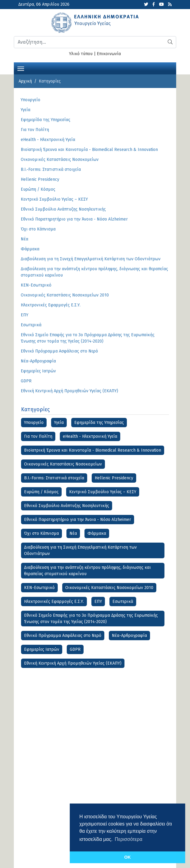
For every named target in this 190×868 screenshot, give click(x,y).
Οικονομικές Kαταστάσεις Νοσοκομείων (63, 464)
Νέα (73, 533)
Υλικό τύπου (81, 54)
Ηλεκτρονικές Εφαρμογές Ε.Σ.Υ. (54, 602)
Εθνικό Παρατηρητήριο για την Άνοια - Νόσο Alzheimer (78, 520)
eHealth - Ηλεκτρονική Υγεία (90, 436)
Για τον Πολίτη (38, 436)
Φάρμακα (97, 533)
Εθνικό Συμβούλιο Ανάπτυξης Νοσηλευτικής (67, 506)
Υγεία (59, 423)
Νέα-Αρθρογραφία (129, 636)
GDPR (75, 649)
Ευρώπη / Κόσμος (41, 492)
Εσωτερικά (123, 602)
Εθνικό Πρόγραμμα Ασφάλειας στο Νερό (63, 636)
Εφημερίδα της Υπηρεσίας (99, 423)
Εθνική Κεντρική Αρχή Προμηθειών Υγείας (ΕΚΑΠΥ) (73, 663)
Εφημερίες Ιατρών (42, 649)
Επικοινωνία (109, 54)
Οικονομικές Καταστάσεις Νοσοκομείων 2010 (109, 588)
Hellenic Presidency (114, 478)
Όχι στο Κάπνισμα (41, 533)
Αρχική (25, 81)
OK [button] (127, 857)
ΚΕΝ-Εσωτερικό (39, 588)
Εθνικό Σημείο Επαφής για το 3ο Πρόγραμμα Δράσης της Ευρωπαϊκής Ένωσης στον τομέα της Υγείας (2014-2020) (91, 619)
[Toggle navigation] (21, 68)
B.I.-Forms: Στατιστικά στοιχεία (54, 478)
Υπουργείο (34, 423)
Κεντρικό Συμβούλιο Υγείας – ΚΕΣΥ (103, 492)
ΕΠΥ (98, 602)
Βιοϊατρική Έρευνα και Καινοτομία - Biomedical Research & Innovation (93, 450)
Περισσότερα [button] (129, 839)
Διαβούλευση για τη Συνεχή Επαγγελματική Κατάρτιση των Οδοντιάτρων (80, 550)
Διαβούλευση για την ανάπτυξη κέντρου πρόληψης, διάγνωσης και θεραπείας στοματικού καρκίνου (87, 571)
